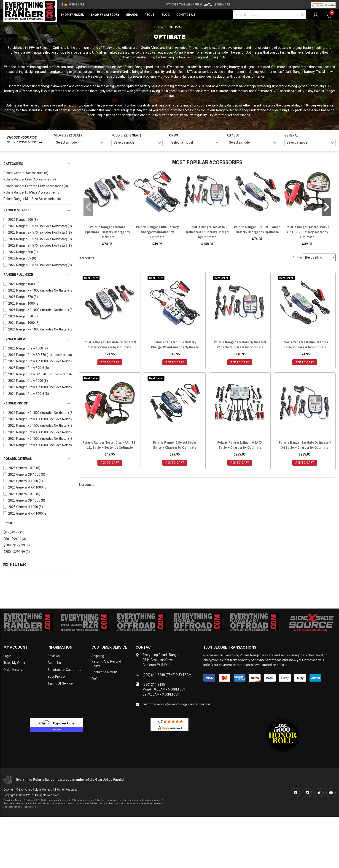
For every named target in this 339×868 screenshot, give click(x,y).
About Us (54, 663)
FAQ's (96, 679)
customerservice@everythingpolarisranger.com (177, 704)
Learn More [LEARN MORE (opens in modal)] (222, 5)
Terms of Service (60, 683)
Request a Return (104, 672)
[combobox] (79, 143)
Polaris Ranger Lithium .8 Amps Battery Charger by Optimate (257, 229)
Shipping (98, 656)
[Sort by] (319, 257)
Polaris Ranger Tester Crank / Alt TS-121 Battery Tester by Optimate (307, 232)
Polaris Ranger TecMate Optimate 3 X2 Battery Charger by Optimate (207, 232)
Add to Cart (110, 362)
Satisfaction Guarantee (64, 670)
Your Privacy (57, 677)
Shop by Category (105, 15)
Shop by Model (72, 15)
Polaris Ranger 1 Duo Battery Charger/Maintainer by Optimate (157, 232)
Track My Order (14, 663)
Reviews (54, 656)
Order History (13, 670)
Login (7, 656)
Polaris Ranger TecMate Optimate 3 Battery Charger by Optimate (107, 232)
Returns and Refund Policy (106, 664)
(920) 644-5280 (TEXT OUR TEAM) (168, 675)
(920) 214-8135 (154, 685)
